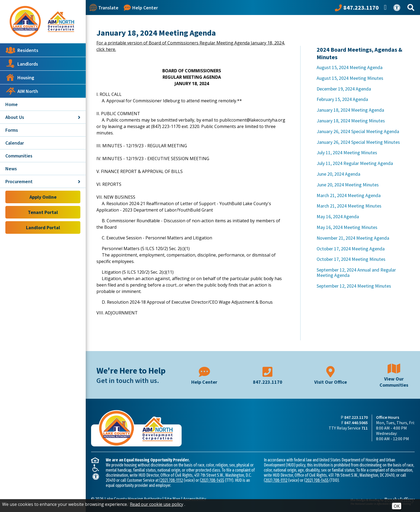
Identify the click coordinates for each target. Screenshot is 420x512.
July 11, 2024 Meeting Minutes (347, 153)
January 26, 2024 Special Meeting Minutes (358, 142)
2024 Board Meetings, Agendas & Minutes (359, 53)
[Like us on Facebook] (386, 7)
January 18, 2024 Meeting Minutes (351, 121)
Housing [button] (20, 77)
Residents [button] (22, 50)
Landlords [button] (22, 64)
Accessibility (195, 499)
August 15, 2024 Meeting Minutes (350, 78)
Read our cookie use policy (157, 504)
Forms (12, 130)
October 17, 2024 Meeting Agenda (351, 249)
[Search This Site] (412, 8)
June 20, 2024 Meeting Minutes (348, 185)
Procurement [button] (43, 181)
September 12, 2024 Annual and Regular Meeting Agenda (356, 272)
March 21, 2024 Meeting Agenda (349, 195)
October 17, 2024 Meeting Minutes (351, 259)
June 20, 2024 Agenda (338, 174)
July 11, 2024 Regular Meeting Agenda (355, 163)
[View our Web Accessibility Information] (398, 8)
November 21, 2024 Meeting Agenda (353, 238)
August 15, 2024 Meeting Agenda (350, 67)
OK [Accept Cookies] (397, 506)
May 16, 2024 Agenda (338, 217)
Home (12, 104)
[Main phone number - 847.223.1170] (268, 375)
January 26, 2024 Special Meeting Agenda (358, 131)
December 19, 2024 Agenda (344, 89)
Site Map (172, 499)
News (11, 169)
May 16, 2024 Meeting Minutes (347, 227)
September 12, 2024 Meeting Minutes (354, 286)
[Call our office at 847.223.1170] (357, 7)
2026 (99, 499)
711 (365, 428)
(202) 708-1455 (212, 480)
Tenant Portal (43, 212)
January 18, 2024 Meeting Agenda (350, 110)
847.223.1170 (356, 417)
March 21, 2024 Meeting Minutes (349, 206)
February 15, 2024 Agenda (342, 99)
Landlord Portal (43, 227)
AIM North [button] (22, 91)
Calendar (15, 143)
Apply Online (43, 197)
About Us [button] (43, 117)
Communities (19, 156)
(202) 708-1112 (171, 480)
